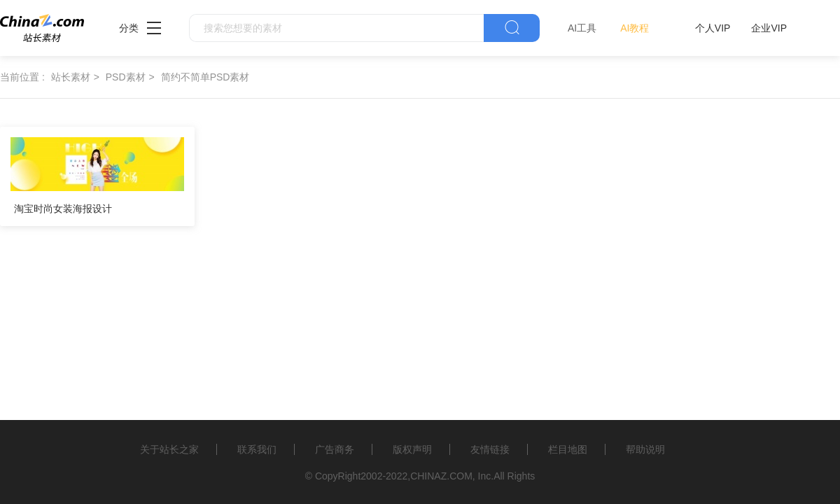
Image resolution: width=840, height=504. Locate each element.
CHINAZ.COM (441, 476)
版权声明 (412, 449)
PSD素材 (126, 77)
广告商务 (335, 449)
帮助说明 (645, 449)
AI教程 (635, 28)
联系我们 (257, 449)
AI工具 (582, 28)
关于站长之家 (169, 449)
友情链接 (490, 449)
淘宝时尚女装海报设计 (63, 209)
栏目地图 (568, 449)
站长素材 (71, 77)
